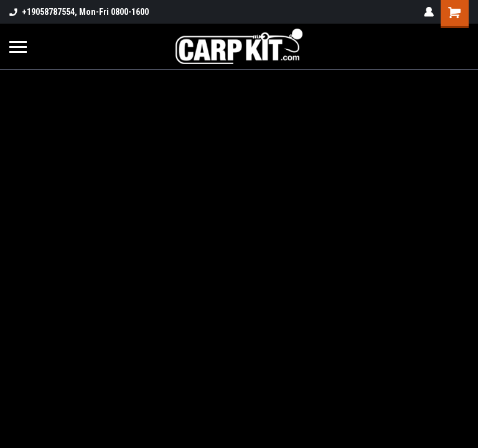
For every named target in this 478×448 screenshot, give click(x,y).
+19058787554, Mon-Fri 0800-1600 (79, 12)
